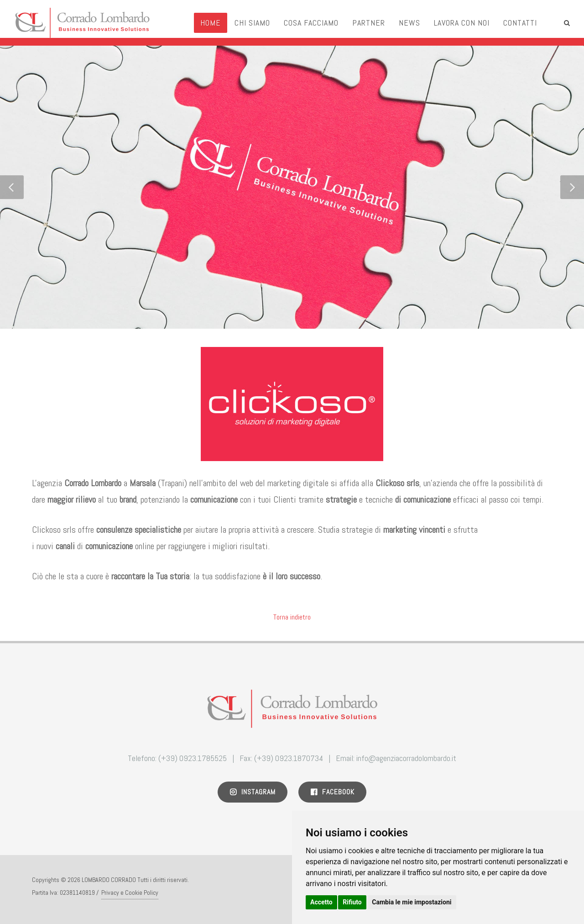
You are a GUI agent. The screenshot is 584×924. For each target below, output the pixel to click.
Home (211, 23)
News (409, 23)
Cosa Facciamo (311, 23)
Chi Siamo (252, 23)
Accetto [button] (321, 902)
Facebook (332, 792)
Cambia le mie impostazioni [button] (412, 902)
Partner (369, 23)
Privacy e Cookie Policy (130, 892)
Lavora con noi (462, 23)
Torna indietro (292, 617)
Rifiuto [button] (352, 902)
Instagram (253, 792)
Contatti (520, 23)
